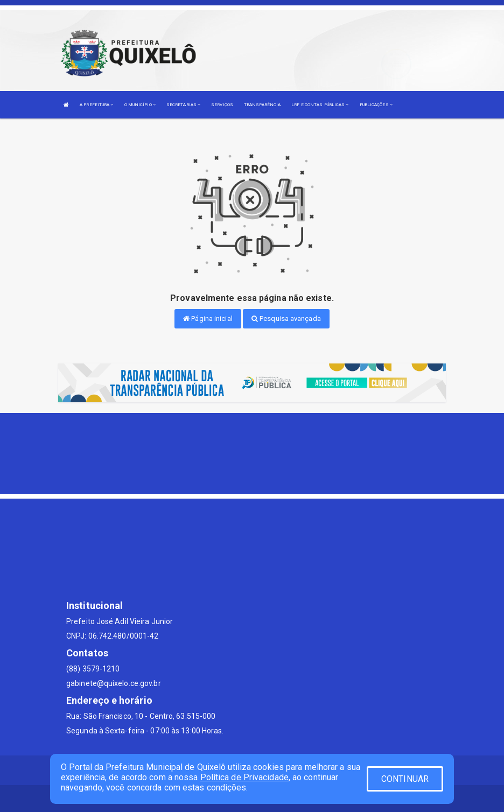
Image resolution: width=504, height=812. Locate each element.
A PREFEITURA (96, 105)
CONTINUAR (405, 779)
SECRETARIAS (183, 105)
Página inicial (208, 318)
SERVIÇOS (222, 105)
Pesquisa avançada (286, 318)
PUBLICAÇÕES (376, 105)
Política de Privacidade (244, 777)
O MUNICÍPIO (140, 105)
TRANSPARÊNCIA (262, 105)
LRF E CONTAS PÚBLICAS (320, 105)
